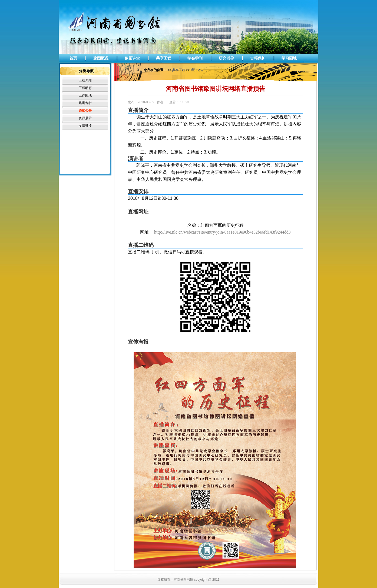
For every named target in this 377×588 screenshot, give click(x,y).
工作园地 (85, 95)
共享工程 (164, 58)
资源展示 (85, 118)
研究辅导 (226, 58)
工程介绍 (85, 80)
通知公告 (85, 111)
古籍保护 (258, 58)
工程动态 (85, 88)
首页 (73, 58)
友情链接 (85, 126)
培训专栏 (85, 103)
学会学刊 (195, 58)
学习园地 (289, 58)
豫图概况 (101, 58)
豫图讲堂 (132, 58)
